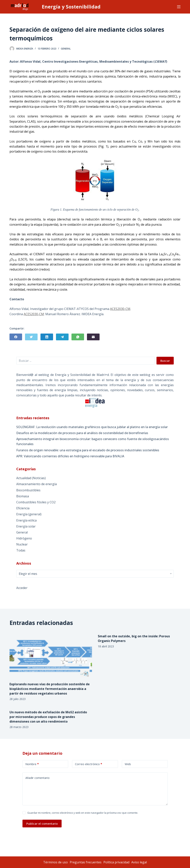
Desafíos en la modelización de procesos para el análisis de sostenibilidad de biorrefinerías (82, 433)
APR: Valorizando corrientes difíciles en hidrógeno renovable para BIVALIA (70, 456)
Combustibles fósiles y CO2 (36, 502)
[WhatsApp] (78, 337)
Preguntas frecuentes (86, 862)
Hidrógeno (24, 538)
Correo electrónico (89, 764)
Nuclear (22, 544)
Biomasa (23, 496)
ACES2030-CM (120, 309)
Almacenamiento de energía (37, 484)
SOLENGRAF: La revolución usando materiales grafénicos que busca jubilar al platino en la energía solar (92, 427)
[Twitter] (31, 337)
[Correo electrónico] (93, 337)
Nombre (32, 764)
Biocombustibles (28, 490)
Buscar (165, 361)
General (66, 49)
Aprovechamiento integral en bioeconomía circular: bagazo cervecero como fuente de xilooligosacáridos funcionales (93, 441)
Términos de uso (55, 862)
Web (128, 764)
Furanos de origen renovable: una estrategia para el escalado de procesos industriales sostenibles (88, 450)
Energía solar (26, 526)
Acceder (22, 588)
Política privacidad (116, 862)
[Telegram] (62, 337)
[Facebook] (16, 337)
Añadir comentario (37, 778)
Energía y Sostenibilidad (71, 7)
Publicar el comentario (42, 824)
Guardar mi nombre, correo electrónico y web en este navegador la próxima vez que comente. (83, 813)
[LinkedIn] (47, 337)
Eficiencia (23, 508)
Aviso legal (139, 862)
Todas (21, 550)
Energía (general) (29, 514)
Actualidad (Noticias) (31, 478)
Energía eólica (26, 520)
